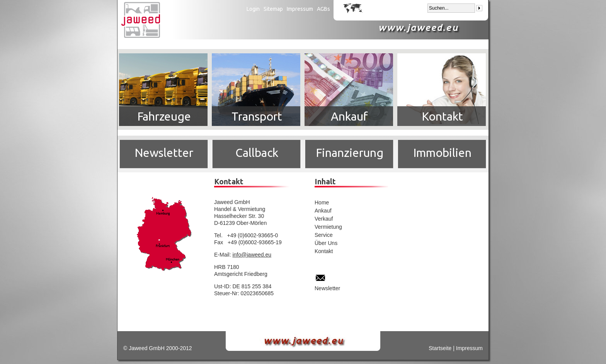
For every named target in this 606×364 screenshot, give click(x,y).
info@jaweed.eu (252, 255)
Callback (257, 153)
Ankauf (349, 116)
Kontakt (442, 116)
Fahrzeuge (164, 116)
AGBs (323, 9)
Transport (257, 116)
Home (322, 202)
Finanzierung (350, 153)
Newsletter (164, 153)
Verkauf (324, 219)
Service (324, 235)
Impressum (300, 9)
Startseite (440, 348)
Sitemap (273, 9)
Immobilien (442, 153)
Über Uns (326, 243)
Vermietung (328, 227)
